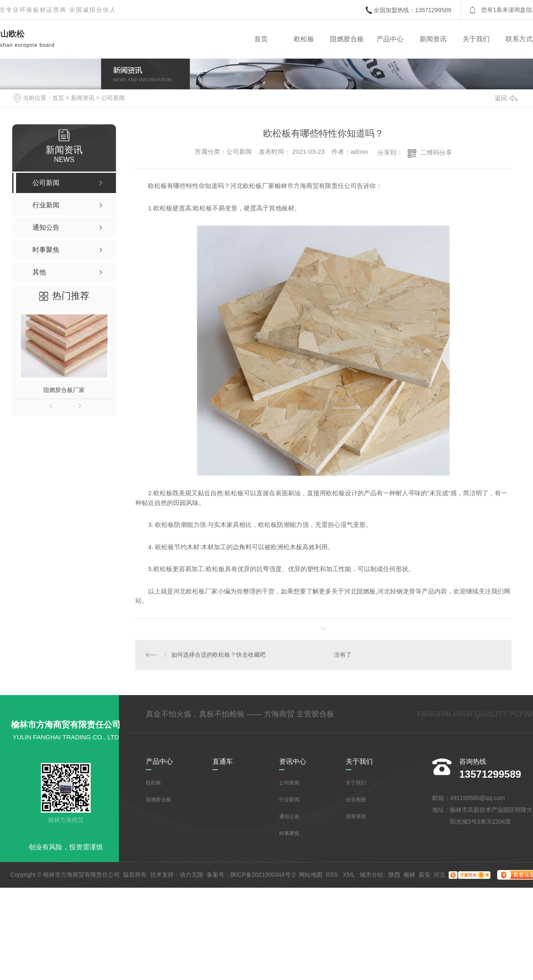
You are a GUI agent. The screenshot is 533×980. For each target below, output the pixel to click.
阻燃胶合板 (347, 39)
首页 (261, 39)
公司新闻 (113, 98)
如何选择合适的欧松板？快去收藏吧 (218, 655)
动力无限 (191, 875)
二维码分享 (436, 152)
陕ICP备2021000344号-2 (263, 875)
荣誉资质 (356, 816)
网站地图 (311, 875)
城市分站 (371, 875)
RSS (333, 875)
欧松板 (304, 39)
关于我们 (476, 39)
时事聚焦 (289, 833)
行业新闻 (289, 800)
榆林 (409, 875)
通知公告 (289, 816)
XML (350, 875)
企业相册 (356, 800)
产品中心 (390, 39)
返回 (506, 98)
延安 (425, 875)
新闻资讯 (433, 39)
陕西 (394, 875)
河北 (439, 875)
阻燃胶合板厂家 (64, 390)
